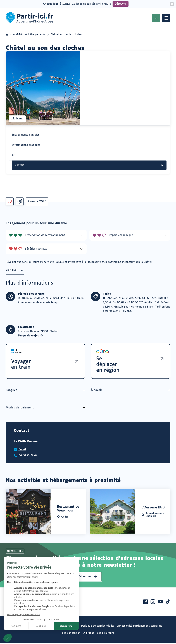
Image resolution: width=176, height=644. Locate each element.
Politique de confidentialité (98, 627)
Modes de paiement (20, 409)
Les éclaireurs (105, 634)
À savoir (97, 391)
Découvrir (121, 4)
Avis (14, 155)
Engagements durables (26, 135)
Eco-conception (71, 634)
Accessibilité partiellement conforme (140, 627)
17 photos (18, 118)
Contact (89, 165)
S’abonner (84, 578)
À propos (89, 634)
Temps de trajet (30, 336)
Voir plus (15, 270)
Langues (11, 391)
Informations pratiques (26, 145)
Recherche (156, 18)
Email (22, 451)
